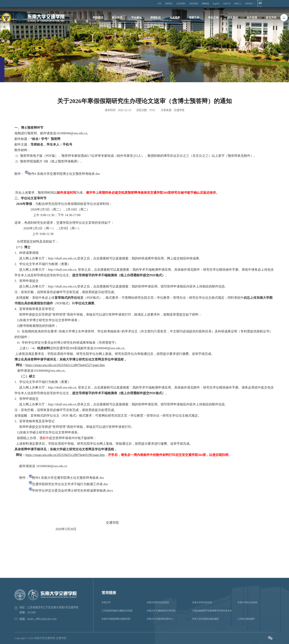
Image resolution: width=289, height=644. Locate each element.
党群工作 (194, 18)
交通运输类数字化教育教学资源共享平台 (212, 611)
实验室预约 (204, 4)
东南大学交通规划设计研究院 (161, 611)
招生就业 (232, 18)
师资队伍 (156, 18)
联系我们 (174, 4)
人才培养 (175, 18)
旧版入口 (259, 4)
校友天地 (270, 18)
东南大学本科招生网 (202, 602)
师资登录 (272, 4)
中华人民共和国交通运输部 (205, 619)
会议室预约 (189, 4)
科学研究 (118, 18)
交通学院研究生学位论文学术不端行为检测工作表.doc (70, 484)
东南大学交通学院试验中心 (160, 619)
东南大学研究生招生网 (158, 602)
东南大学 (245, 4)
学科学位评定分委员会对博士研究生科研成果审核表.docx (73, 491)
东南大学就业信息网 (247, 602)
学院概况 (99, 18)
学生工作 (213, 18)
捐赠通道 (219, 4)
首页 (163, 4)
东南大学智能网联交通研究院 (116, 619)
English (232, 4)
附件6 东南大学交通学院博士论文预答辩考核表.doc (64, 174)
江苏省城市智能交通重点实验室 (117, 611)
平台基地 (137, 18)
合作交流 (251, 18)
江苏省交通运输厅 (246, 619)
